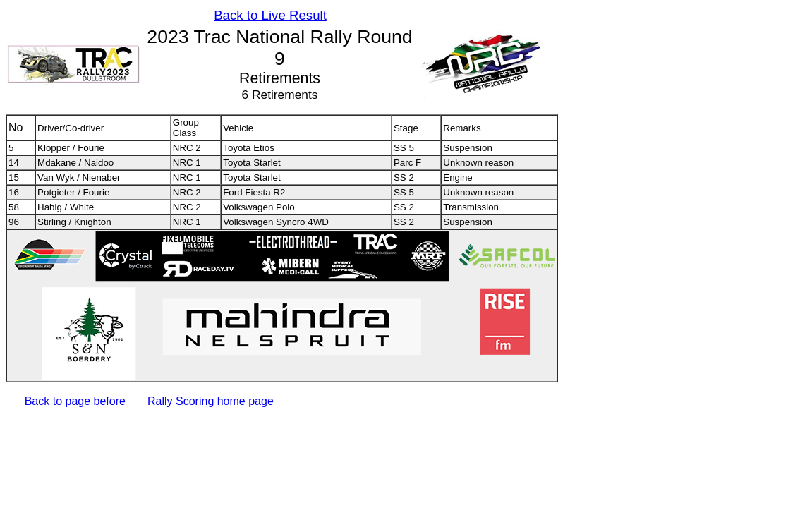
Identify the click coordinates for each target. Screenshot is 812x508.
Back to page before (75, 401)
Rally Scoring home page (211, 401)
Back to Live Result (270, 15)
